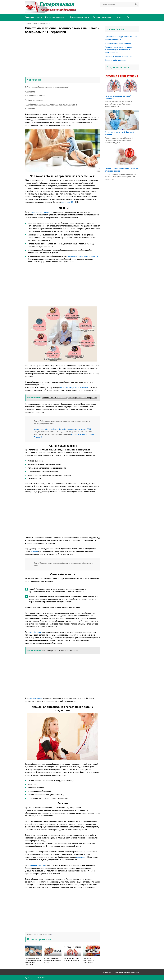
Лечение (30, 109)
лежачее (34, 551)
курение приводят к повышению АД (84, 256)
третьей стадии (35, 698)
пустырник (81, 857)
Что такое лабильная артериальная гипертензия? (47, 87)
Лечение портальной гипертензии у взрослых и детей (53, 960)
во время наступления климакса (74, 388)
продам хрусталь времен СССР (79, 429)
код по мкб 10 (67, 202)
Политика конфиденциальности (127, 972)
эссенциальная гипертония (41, 212)
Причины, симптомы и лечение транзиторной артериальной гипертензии (33, 961)
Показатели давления (54, 17)
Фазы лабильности (34, 100)
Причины (30, 91)
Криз (119, 17)
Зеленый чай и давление (115, 60)
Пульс (129, 17)
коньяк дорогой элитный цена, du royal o (50, 429)
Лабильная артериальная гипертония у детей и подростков (51, 104)
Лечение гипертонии (78, 17)
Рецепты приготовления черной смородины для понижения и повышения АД (119, 50)
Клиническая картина (35, 96)
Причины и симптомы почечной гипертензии (71, 959)
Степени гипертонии (102, 17)
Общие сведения (32, 17)
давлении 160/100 (37, 865)
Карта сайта (108, 972)
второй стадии (35, 632)
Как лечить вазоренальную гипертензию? (89, 960)
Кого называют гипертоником (118, 43)
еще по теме (76, 434)
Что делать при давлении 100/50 (119, 56)
